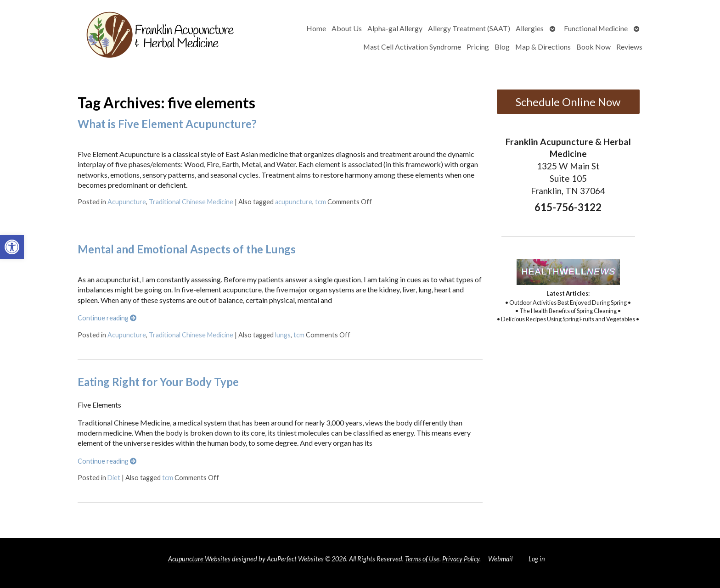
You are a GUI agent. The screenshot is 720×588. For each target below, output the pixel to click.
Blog (502, 47)
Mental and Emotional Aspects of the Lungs (187, 249)
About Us (347, 28)
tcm (321, 202)
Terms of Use (422, 559)
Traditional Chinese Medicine (191, 202)
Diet (114, 478)
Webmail (500, 559)
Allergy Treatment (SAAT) (469, 28)
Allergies (530, 28)
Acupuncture (127, 202)
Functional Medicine (596, 28)
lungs (283, 335)
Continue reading (107, 318)
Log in (537, 559)
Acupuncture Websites (199, 559)
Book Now (593, 47)
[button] (12, 247)
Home (316, 28)
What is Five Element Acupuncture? (167, 124)
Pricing (478, 47)
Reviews (629, 47)
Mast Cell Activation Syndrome (412, 47)
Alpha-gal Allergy (395, 28)
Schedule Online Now (568, 102)
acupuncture (294, 202)
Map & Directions (543, 47)
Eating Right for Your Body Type (158, 382)
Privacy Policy (461, 559)
